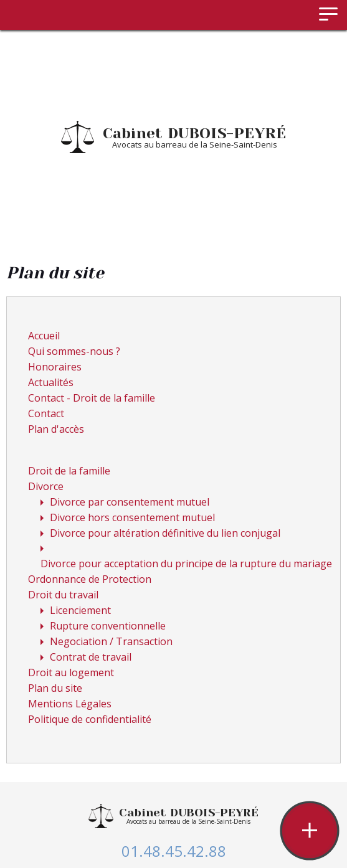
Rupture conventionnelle (108, 626)
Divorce (46, 486)
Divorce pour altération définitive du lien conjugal (165, 533)
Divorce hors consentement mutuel (132, 517)
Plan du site (55, 688)
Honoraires (55, 367)
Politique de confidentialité (90, 719)
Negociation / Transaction (111, 641)
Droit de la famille (69, 471)
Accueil (44, 336)
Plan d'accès (56, 429)
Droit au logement (71, 672)
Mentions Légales (70, 704)
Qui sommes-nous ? (74, 351)
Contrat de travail (91, 657)
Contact (46, 413)
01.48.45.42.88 (174, 851)
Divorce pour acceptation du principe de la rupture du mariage (186, 564)
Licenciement (80, 610)
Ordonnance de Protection (90, 579)
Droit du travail (63, 595)
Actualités (51, 382)
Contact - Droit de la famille (92, 398)
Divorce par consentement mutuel (130, 502)
